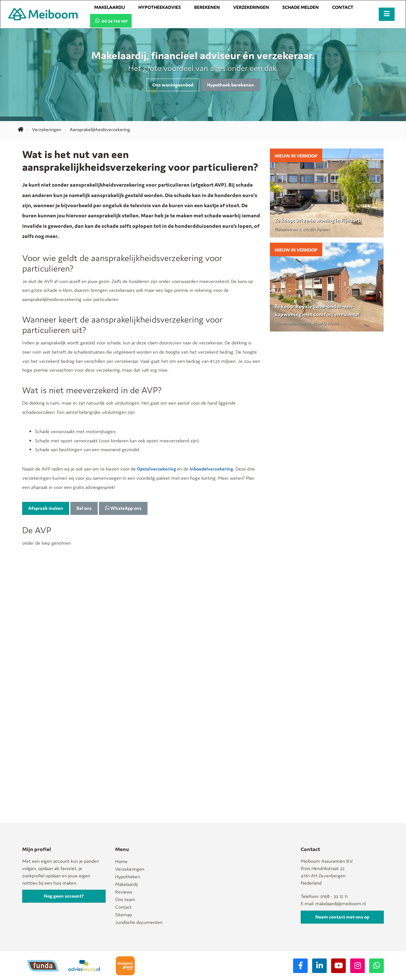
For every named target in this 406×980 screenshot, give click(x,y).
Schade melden (301, 7)
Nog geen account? (64, 896)
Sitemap (124, 915)
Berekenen (207, 7)
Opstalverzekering (156, 469)
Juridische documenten (139, 922)
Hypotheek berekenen (231, 85)
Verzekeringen (251, 7)
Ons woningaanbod (173, 85)
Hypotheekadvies (160, 7)
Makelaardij (110, 7)
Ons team (125, 899)
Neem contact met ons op (342, 917)
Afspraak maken (46, 508)
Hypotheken (128, 877)
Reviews (124, 892)
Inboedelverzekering (211, 469)
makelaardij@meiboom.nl (341, 903)
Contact (343, 7)
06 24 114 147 (111, 21)
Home (121, 861)
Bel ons (84, 508)
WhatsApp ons (123, 508)
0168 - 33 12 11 (334, 896)
